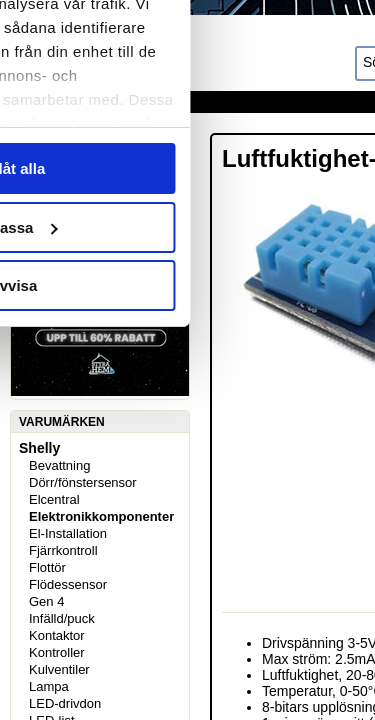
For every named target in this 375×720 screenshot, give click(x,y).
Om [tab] (305, 123)
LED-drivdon (65, 703)
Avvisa (188, 580)
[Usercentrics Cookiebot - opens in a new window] (222, 58)
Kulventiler (59, 669)
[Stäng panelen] (343, 58)
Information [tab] (188, 123)
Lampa (49, 686)
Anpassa (188, 522)
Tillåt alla (188, 463)
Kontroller (57, 652)
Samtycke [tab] (69, 123)
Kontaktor (57, 635)
